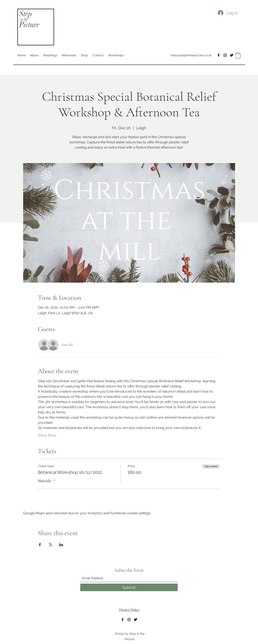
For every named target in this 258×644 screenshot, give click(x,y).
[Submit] (129, 587)
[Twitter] (232, 55)
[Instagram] (225, 55)
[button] (238, 55)
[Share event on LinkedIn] (61, 545)
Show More (47, 435)
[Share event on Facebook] (40, 545)
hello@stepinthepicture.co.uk (191, 55)
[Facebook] (219, 55)
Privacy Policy (129, 610)
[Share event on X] (51, 545)
